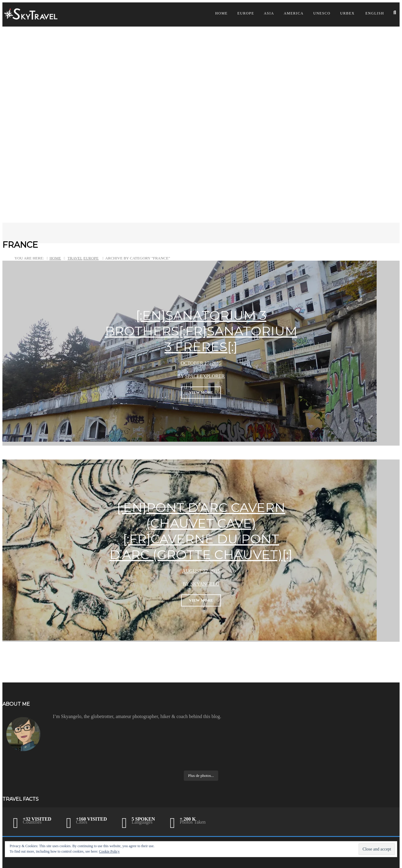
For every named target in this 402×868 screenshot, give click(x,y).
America (294, 13)
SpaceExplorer (205, 376)
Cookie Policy (109, 851)
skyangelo (205, 584)
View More (201, 392)
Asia (269, 13)
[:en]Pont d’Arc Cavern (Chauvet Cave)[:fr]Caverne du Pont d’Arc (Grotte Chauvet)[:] (201, 531)
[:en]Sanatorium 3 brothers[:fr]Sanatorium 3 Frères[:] (201, 331)
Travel (75, 258)
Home (221, 13)
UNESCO (322, 13)
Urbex (347, 13)
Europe (246, 13)
